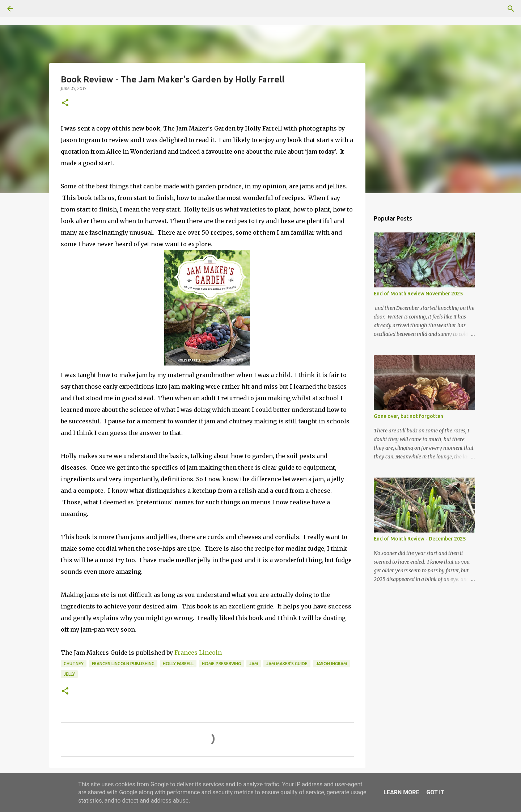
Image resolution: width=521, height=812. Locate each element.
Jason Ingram (331, 664)
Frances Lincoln (198, 653)
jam (254, 664)
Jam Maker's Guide (287, 664)
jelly (69, 674)
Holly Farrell (178, 664)
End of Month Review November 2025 (418, 294)
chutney (74, 664)
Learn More (401, 792)
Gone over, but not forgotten (408, 416)
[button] (65, 103)
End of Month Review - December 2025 (420, 539)
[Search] (30, 9)
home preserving (221, 664)
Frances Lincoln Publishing (123, 664)
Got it (435, 792)
